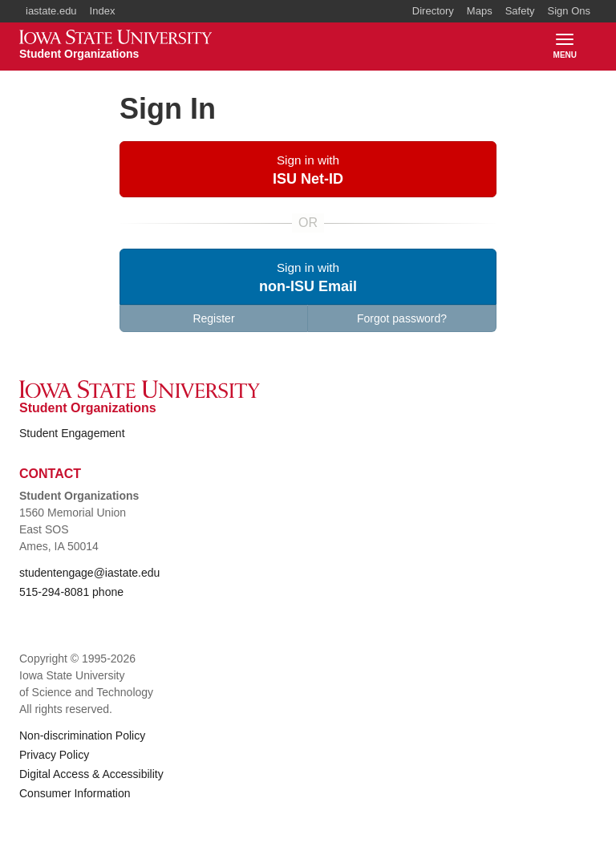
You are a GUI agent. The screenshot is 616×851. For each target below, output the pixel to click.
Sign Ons (569, 11)
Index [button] (103, 11)
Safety (520, 11)
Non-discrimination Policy (82, 736)
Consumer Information (75, 793)
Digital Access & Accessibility (91, 774)
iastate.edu (51, 11)
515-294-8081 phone (71, 592)
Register (213, 318)
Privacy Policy (54, 755)
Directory (433, 11)
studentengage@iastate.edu (89, 573)
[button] (308, 169)
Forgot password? (402, 318)
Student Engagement (72, 433)
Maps (480, 11)
